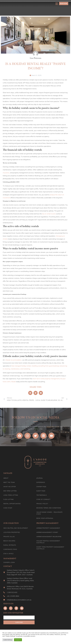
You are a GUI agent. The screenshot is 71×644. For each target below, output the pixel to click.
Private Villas (9, 537)
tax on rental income (49, 214)
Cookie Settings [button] (8, 640)
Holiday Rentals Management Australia (48, 542)
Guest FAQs (41, 491)
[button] (30, 393)
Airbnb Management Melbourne (49, 537)
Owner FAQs (41, 487)
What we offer (10, 487)
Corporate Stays (10, 549)
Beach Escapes (9, 541)
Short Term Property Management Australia (50, 548)
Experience (41, 482)
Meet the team (9, 482)
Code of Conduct (43, 499)
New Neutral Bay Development (16, 528)
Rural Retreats (10, 545)
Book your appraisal (45, 518)
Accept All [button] (18, 640)
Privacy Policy (42, 504)
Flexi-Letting (9, 499)
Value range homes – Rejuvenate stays (49, 513)
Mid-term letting (10, 491)
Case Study (8, 508)
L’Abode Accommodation (13, 360)
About (6, 478)
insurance (6, 173)
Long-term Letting (11, 495)
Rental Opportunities (12, 504)
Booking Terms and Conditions (49, 508)
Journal (40, 478)
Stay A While (8, 554)
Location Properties (12, 532)
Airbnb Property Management (48, 528)
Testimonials (42, 495)
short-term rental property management (46, 379)
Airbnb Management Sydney (47, 532)
